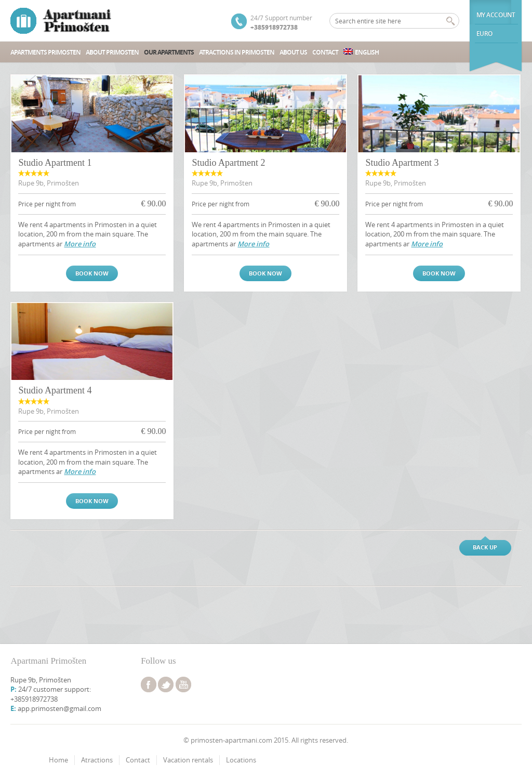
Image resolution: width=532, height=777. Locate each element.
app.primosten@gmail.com (59, 708)
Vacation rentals (188, 760)
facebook (149, 684)
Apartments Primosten (45, 52)
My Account (496, 15)
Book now (92, 273)
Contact (325, 52)
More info (80, 244)
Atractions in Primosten (237, 52)
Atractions (97, 760)
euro (484, 34)
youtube (183, 684)
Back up (485, 547)
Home (58, 760)
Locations (241, 760)
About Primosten (112, 52)
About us (293, 52)
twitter (166, 684)
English (361, 52)
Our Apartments (169, 52)
